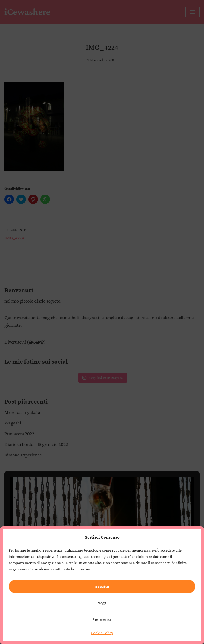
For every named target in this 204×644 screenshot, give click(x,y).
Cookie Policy (102, 633)
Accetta (102, 587)
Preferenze (102, 619)
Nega (102, 603)
